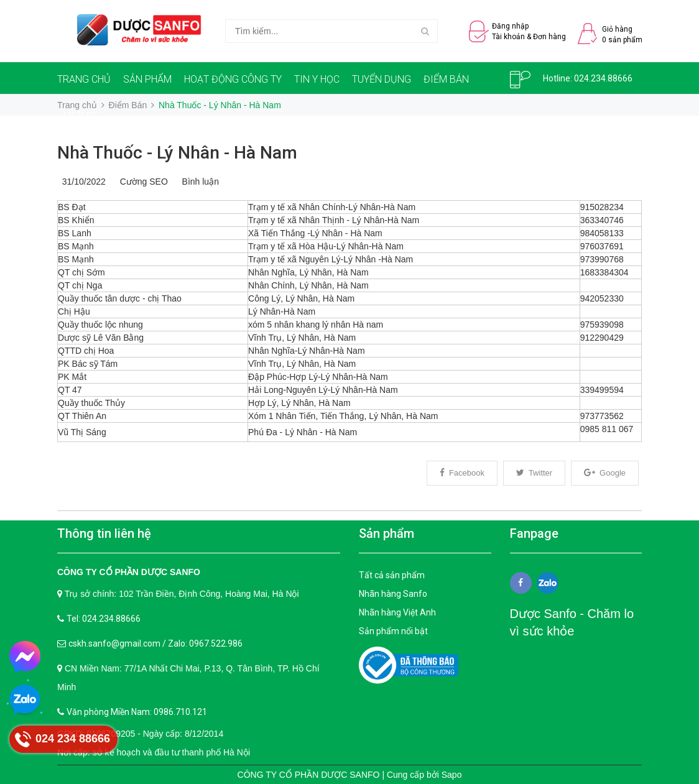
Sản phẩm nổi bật (393, 631)
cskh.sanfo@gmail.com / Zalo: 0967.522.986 (155, 643)
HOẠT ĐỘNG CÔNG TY (233, 79)
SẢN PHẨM (147, 79)
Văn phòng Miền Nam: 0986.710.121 (137, 712)
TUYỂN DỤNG (382, 79)
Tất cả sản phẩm (392, 575)
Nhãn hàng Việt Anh (397, 612)
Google (605, 473)
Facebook (462, 473)
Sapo (452, 775)
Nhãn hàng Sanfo (393, 594)
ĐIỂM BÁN (446, 79)
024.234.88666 (603, 78)
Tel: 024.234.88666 (104, 619)
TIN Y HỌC (317, 79)
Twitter (534, 473)
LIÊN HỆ (81, 113)
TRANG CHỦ (84, 79)
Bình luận (198, 182)
